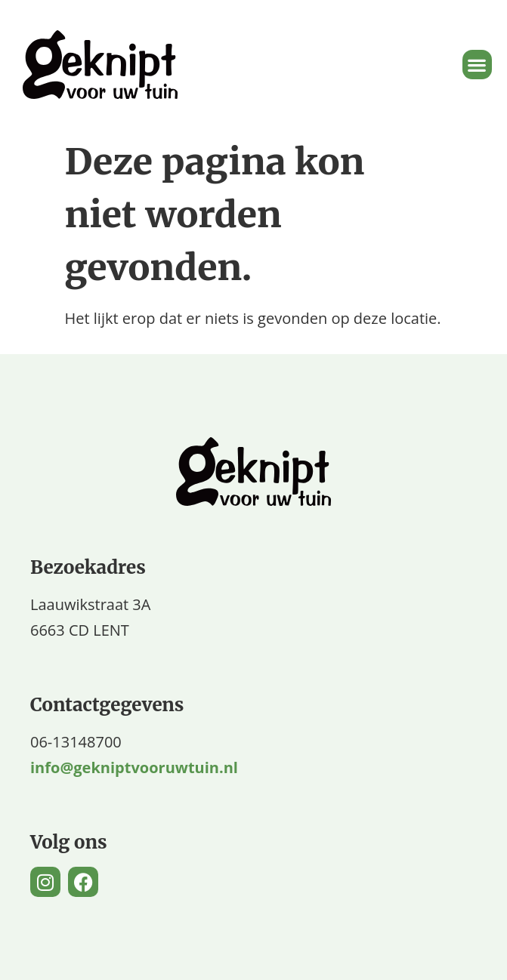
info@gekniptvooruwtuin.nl (134, 767)
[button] (477, 65)
